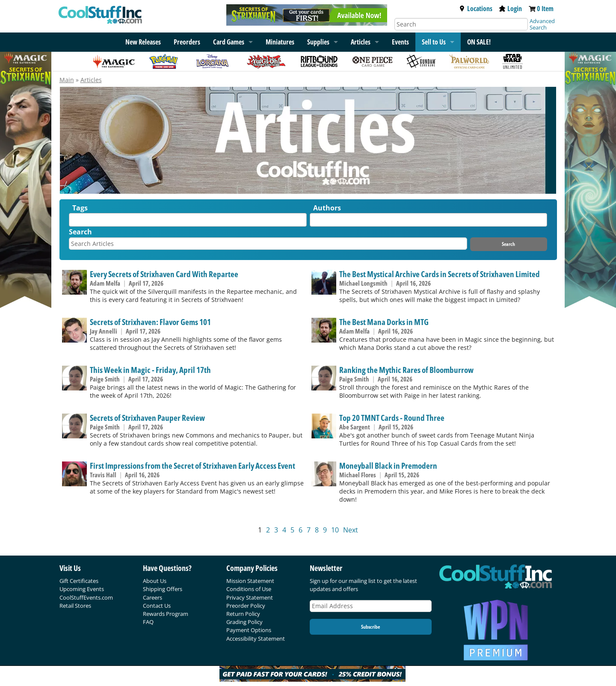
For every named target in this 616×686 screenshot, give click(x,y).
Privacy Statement (250, 597)
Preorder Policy (246, 606)
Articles (361, 42)
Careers (153, 597)
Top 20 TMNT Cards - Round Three (392, 418)
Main (67, 80)
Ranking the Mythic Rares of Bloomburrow (406, 370)
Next (351, 530)
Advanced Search (542, 24)
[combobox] (188, 220)
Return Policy (243, 614)
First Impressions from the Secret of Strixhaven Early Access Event (192, 466)
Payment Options (249, 630)
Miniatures (280, 42)
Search (80, 232)
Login (511, 9)
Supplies (318, 42)
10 (335, 530)
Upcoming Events (82, 589)
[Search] (461, 24)
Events (400, 42)
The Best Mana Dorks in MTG (384, 322)
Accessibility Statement (256, 639)
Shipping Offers (163, 589)
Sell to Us (434, 42)
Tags (80, 208)
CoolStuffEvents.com (86, 597)
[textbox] (74, 222)
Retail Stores (75, 606)
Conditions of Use (249, 589)
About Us (155, 581)
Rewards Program (166, 614)
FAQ (148, 622)
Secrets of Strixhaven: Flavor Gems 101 (150, 322)
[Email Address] (371, 606)
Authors (327, 208)
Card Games (229, 42)
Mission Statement (250, 581)
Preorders (187, 42)
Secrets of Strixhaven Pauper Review (147, 418)
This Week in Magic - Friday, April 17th (150, 370)
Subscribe (370, 627)
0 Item (545, 9)
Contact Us (157, 606)
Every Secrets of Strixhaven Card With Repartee (164, 274)
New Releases (143, 42)
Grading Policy (244, 622)
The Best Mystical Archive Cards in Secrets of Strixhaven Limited (440, 274)
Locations (476, 9)
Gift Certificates (79, 581)
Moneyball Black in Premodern (388, 466)
